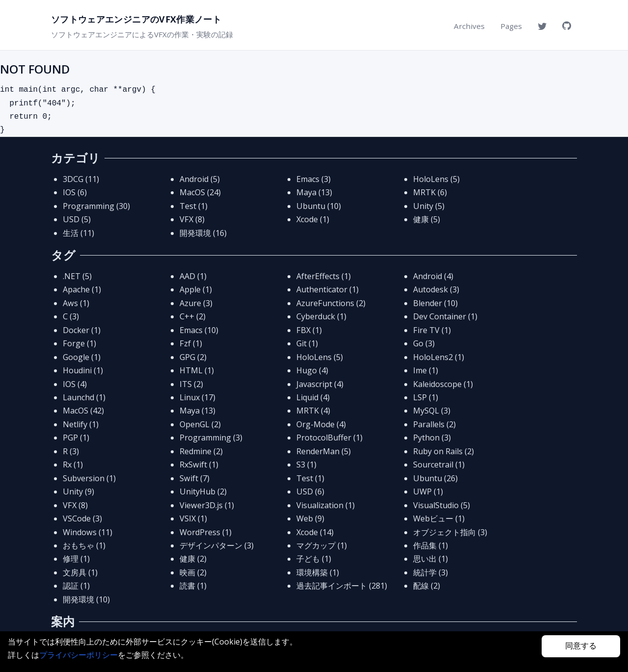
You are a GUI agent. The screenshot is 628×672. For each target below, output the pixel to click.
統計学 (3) (431, 572)
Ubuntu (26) (435, 478)
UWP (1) (428, 491)
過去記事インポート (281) (342, 586)
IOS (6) (75, 192)
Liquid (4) (313, 397)
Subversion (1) (89, 478)
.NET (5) (77, 276)
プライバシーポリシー (78, 655)
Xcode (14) (315, 532)
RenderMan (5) (324, 451)
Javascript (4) (320, 384)
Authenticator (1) (327, 289)
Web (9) (310, 518)
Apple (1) (196, 289)
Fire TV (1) (432, 330)
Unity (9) (78, 491)
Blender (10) (435, 303)
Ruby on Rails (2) (444, 451)
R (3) (71, 451)
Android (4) (433, 276)
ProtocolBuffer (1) (329, 438)
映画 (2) (193, 572)
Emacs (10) (199, 330)
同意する (581, 646)
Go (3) (424, 343)
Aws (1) (76, 303)
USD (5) (77, 219)
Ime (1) (426, 370)
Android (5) (200, 179)
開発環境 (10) (86, 599)
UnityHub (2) (203, 491)
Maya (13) (314, 192)
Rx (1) (73, 465)
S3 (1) (306, 465)
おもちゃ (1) (84, 545)
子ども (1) (314, 559)
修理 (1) (76, 559)
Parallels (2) (434, 424)
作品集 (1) (431, 545)
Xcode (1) (313, 219)
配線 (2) (427, 586)
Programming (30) (96, 206)
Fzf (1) (191, 343)
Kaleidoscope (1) (443, 384)
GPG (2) (193, 357)
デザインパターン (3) (217, 545)
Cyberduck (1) (321, 316)
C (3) (71, 316)
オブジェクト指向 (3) (450, 532)
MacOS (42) (83, 411)
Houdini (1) (83, 370)
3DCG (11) (81, 179)
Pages (511, 26)
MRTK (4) (313, 411)
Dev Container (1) (445, 316)
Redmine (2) (201, 451)
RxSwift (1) (199, 465)
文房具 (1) (80, 572)
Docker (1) (82, 330)
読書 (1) (193, 586)
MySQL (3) (432, 411)
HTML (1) (197, 370)
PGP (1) (76, 438)
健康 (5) (427, 219)
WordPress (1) (206, 532)
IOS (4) (75, 384)
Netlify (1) (81, 424)
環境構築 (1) (318, 572)
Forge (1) (79, 343)
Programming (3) (211, 438)
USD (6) (310, 491)
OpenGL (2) (200, 424)
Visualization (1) (326, 505)
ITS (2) (191, 384)
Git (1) (307, 343)
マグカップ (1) (322, 545)
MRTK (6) (430, 192)
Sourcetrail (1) (439, 465)
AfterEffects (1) (324, 276)
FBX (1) (309, 330)
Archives (469, 26)
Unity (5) (429, 206)
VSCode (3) (82, 518)
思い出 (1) (431, 559)
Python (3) (432, 438)
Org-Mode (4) (321, 424)
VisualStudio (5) (442, 505)
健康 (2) (193, 559)
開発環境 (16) (203, 233)
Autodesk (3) (436, 289)
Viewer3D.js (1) (207, 505)
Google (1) (82, 357)
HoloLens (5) (436, 179)
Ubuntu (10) (319, 206)
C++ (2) (193, 316)
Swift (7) (195, 478)
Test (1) (194, 206)
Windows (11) (88, 532)
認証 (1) (76, 586)
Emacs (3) (314, 179)
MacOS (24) (200, 192)
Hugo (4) (312, 370)
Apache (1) (82, 289)
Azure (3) (196, 303)
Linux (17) (197, 397)
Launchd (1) (84, 397)
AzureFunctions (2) (331, 303)
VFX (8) (192, 219)
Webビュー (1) (439, 518)
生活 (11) (78, 233)
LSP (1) (426, 397)
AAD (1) (193, 276)
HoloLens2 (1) (439, 357)
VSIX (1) (193, 518)
